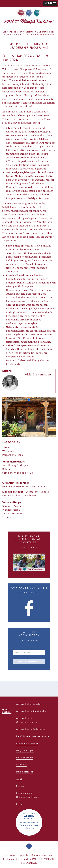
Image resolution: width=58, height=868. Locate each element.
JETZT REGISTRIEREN (29, 661)
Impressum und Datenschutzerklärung (28, 795)
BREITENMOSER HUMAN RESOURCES (25, 487)
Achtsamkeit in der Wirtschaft (32, 711)
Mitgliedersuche (25, 772)
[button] (50, 3)
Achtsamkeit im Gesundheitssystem (27, 720)
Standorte (21, 765)
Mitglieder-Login (25, 751)
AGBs (19, 779)
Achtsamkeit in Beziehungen (31, 729)
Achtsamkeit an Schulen (29, 704)
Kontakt (20, 804)
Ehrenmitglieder (25, 758)
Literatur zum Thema (27, 743)
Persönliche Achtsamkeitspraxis (33, 736)
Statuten (21, 786)
